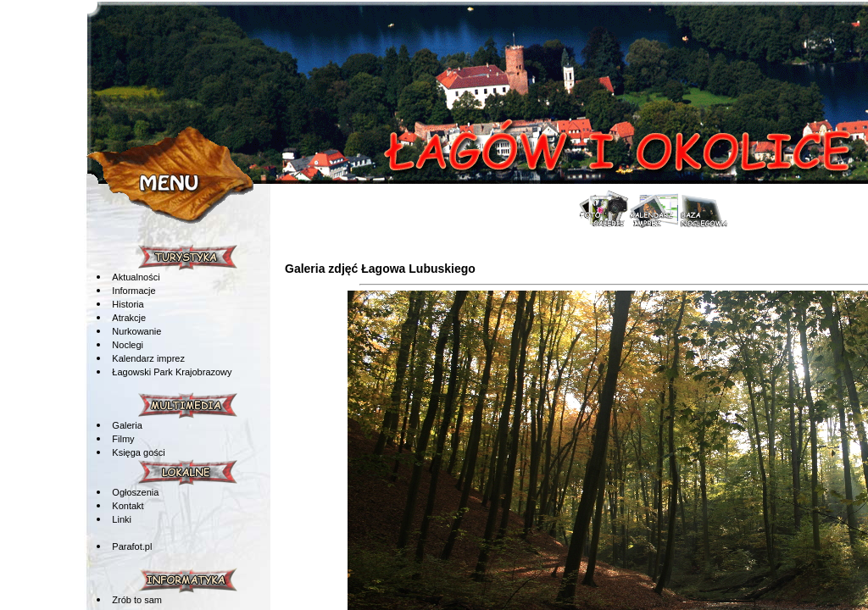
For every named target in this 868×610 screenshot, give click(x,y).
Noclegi (128, 345)
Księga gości (138, 452)
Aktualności (136, 277)
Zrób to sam (137, 600)
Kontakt (128, 506)
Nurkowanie (136, 331)
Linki (122, 519)
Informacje (134, 291)
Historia (128, 304)
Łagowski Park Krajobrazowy (172, 372)
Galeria (127, 425)
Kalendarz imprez (148, 358)
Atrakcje (129, 318)
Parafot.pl (132, 546)
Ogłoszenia (135, 492)
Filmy (123, 439)
